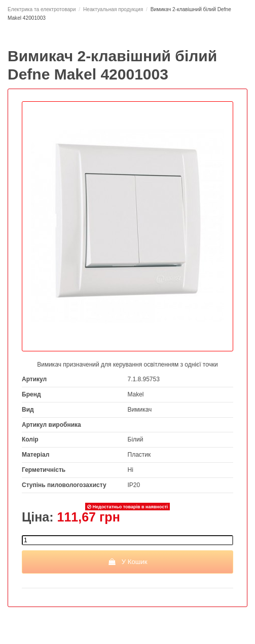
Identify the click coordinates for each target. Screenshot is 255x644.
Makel (136, 394)
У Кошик (127, 562)
